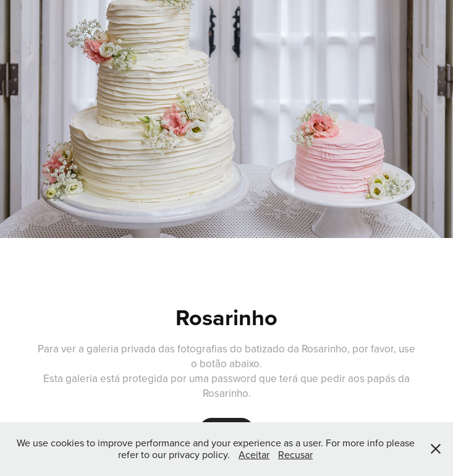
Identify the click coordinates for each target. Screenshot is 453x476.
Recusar (295, 454)
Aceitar (254, 454)
